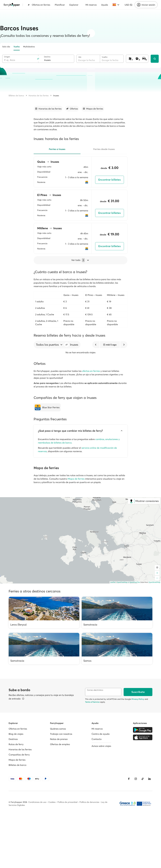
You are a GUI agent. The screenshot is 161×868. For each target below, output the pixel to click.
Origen (7, 57)
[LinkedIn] (149, 779)
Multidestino (29, 47)
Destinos (13, 739)
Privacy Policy (138, 699)
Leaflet (113, 582)
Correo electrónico (95, 690)
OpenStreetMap (154, 582)
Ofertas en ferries (39, 5)
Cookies (52, 802)
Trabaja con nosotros (61, 734)
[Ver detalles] (23, 699)
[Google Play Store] (143, 730)
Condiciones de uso (37, 802)
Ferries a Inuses (57, 149)
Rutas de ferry (16, 744)
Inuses (56, 96)
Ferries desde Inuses (104, 149)
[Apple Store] (143, 737)
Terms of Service (92, 702)
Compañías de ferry (19, 755)
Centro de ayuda (101, 734)
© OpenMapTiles (134, 582)
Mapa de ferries (76, 479)
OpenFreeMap (122, 582)
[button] (67, 345)
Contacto (97, 739)
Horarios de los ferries (39, 96)
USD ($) (128, 5)
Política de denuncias (89, 802)
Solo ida (6, 47)
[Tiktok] (143, 779)
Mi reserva (91, 5)
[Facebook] (129, 779)
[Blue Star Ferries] (47, 407)
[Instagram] (136, 779)
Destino (47, 57)
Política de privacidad (67, 802)
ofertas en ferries (91, 371)
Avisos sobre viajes (101, 746)
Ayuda (105, 5)
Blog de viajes (16, 734)
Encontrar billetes (109, 180)
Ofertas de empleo (60, 744)
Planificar (60, 5)
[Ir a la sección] (48, 109)
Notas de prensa (59, 739)
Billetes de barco (16, 96)
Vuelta (17, 47)
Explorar (74, 5)
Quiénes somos (58, 729)
